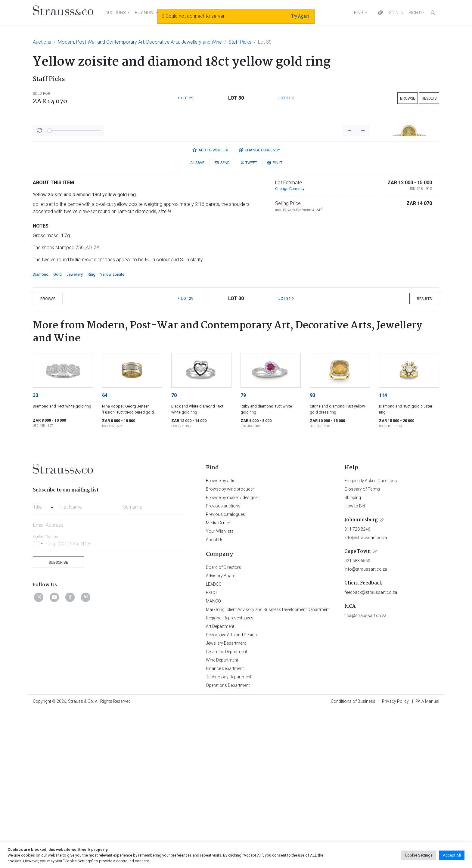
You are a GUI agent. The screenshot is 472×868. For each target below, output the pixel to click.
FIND (359, 13)
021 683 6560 (357, 718)
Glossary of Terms (362, 647)
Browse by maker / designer (232, 655)
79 (243, 553)
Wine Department (222, 818)
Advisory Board (221, 733)
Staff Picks (240, 42)
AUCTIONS (116, 13)
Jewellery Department (226, 801)
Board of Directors (224, 725)
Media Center (218, 680)
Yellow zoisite (112, 432)
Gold (57, 432)
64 (105, 553)
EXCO (211, 750)
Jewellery (75, 432)
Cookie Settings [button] (419, 855)
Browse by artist (221, 638)
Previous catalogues (225, 672)
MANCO (213, 759)
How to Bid (355, 664)
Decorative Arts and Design (231, 792)
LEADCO (214, 742)
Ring (92, 432)
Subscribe (58, 720)
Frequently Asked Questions (371, 638)
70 (174, 553)
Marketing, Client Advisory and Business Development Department (268, 767)
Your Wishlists (220, 689)
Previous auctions (223, 664)
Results (429, 98)
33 (36, 553)
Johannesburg (361, 678)
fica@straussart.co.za (365, 773)
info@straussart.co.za (366, 695)
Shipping (353, 655)
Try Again (300, 16)
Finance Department (225, 826)
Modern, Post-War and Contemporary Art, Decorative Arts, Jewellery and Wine (140, 42)
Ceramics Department (227, 809)
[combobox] (44, 663)
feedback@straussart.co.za (371, 750)
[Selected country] (39, 701)
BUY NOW (144, 13)
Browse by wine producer (230, 647)
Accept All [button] (452, 855)
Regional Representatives (230, 776)
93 (312, 553)
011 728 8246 (357, 687)
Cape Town (358, 709)
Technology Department (229, 835)
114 (383, 553)
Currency (259, 308)
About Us (215, 697)
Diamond (41, 432)
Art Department (220, 784)
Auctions (42, 42)
